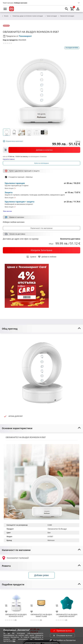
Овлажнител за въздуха (66, 16)
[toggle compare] (31, 257)
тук (14, 641)
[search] (67, 9)
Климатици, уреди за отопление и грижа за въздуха (26, 16)
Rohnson (51, 540)
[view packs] (41, 150)
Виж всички (8, 211)
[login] (78, 9)
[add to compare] (8, 606)
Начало (5, 16)
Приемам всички (62, 631)
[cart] (72, 9)
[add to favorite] (8, 612)
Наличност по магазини (41, 228)
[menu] (5, 9)
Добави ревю (41, 575)
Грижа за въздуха (51, 16)
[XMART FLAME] (41, 602)
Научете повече (9, 159)
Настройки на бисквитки (62, 640)
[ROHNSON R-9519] (16, 602)
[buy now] (41, 250)
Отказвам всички (62, 635)
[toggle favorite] (47, 257)
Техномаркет (25, 36)
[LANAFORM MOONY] (67, 602)
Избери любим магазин (14, 222)
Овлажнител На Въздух (57, 529)
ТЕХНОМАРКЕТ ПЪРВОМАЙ (15, 558)
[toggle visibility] (41, 329)
